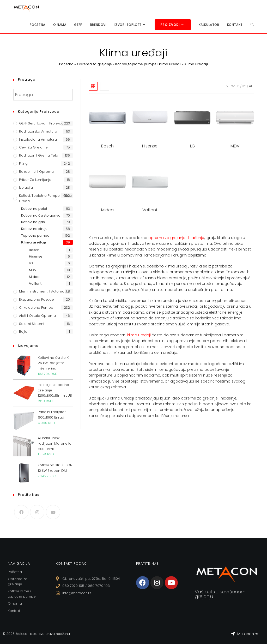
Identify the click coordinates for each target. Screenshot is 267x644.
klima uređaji (139, 336)
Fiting (23, 163)
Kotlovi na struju (34, 229)
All (251, 86)
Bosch (34, 250)
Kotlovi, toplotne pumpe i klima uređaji (149, 64)
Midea (34, 277)
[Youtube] (53, 512)
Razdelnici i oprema (36, 172)
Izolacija (26, 187)
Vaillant (35, 284)
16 (238, 86)
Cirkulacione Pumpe (36, 308)
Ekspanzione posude (37, 299)
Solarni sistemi (32, 324)
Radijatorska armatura (38, 131)
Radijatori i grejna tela (39, 155)
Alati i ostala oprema (37, 316)
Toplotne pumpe (35, 235)
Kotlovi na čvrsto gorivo (41, 215)
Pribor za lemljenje (35, 180)
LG (31, 263)
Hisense (36, 256)
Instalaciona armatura (38, 139)
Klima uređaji (34, 242)
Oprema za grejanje (94, 64)
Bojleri (24, 332)
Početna (65, 64)
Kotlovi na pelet (34, 209)
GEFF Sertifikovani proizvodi (42, 123)
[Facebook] (21, 512)
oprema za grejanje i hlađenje (176, 238)
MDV (33, 270)
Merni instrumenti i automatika (45, 291)
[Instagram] (37, 512)
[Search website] (252, 25)
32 (244, 86)
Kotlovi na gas (33, 222)
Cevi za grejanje (33, 147)
